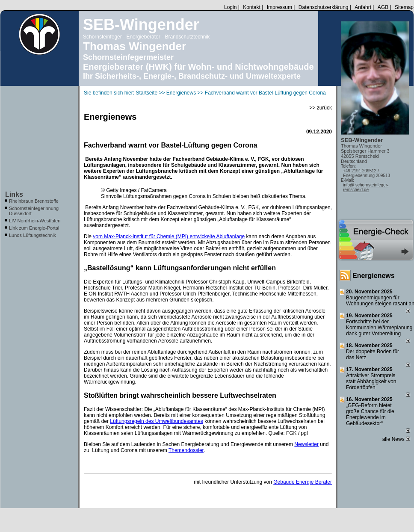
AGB (383, 7)
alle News (396, 439)
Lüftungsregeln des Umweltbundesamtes (156, 421)
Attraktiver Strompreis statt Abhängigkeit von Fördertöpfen (371, 381)
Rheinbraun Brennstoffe (34, 201)
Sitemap (404, 7)
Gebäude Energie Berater (303, 482)
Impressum (279, 7)
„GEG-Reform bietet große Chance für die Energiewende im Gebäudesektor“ (370, 414)
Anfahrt (363, 7)
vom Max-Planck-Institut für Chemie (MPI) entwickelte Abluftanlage (169, 236)
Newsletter (306, 444)
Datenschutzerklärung (324, 7)
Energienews (374, 276)
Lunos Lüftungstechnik (33, 235)
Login (230, 7)
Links (14, 194)
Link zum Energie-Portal (34, 228)
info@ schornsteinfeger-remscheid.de (366, 187)
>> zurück (321, 108)
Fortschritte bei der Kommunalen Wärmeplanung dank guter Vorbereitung (379, 328)
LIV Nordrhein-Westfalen (35, 221)
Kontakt (252, 7)
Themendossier (186, 450)
